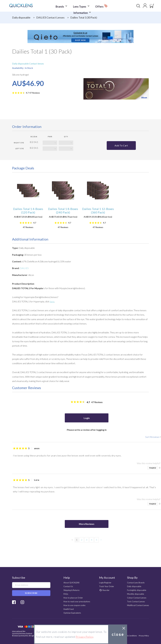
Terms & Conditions (130, 636)
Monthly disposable (136, 594)
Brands (62, 6)
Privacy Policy (144, 636)
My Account (107, 578)
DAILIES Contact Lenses (50, 17)
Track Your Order (107, 586)
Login (87, 418)
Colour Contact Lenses (137, 598)
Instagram (22, 602)
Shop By (132, 578)
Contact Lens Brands (136, 583)
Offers (100, 5)
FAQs (66, 594)
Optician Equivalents (72, 613)
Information (81, 10)
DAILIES (24, 268)
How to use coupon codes (74, 605)
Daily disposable (21, 17)
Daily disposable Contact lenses (28, 64)
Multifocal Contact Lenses (138, 605)
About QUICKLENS (71, 583)
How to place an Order (73, 598)
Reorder (106, 590)
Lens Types (81, 6)
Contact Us (68, 586)
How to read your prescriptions (77, 602)
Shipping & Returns (71, 590)
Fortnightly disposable (137, 590)
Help (67, 578)
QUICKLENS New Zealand (22, 633)
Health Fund (69, 609)
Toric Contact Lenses (136, 602)
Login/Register (105, 583)
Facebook (14, 602)
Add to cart (121, 145)
